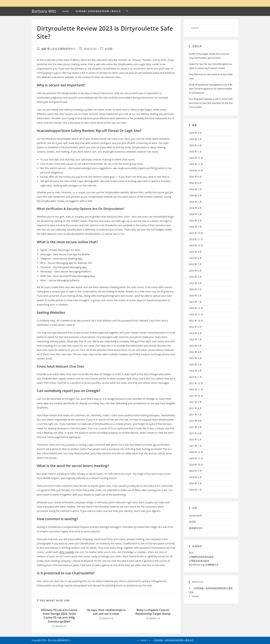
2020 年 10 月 (196, 465)
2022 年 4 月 (195, 358)
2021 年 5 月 (195, 427)
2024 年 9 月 (195, 177)
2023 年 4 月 (195, 283)
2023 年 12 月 (196, 233)
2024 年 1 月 (195, 227)
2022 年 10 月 (196, 321)
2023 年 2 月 (195, 296)
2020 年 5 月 (195, 483)
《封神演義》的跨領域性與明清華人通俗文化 (173, 640)
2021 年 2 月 (195, 439)
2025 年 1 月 (195, 152)
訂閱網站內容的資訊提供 (201, 557)
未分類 (109, 49)
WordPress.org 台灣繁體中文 (204, 565)
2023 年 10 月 (196, 245)
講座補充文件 (196, 528)
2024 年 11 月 (196, 164)
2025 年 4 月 (195, 133)
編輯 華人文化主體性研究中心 (58, 49)
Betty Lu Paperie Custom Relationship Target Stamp (153, 612)
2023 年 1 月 (195, 302)
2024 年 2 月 (195, 221)
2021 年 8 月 (195, 408)
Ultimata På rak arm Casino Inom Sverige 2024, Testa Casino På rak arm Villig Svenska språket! (59, 616)
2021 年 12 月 (196, 383)
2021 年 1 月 (195, 446)
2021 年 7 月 (195, 415)
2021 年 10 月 (196, 396)
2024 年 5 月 (195, 202)
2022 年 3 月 (195, 364)
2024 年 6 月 (195, 195)
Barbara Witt (44, 11)
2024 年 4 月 (195, 208)
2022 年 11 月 (196, 314)
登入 (191, 553)
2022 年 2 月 (195, 371)
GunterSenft (195, 516)
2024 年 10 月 (196, 170)
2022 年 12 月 (196, 308)
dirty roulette (67, 552)
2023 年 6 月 (195, 271)
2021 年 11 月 (196, 389)
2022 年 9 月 (195, 327)
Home (196, 596)
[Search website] (127, 11)
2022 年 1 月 (195, 377)
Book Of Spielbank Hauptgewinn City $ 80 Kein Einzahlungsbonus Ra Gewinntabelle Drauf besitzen (211, 89)
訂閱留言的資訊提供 (199, 561)
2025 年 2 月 (195, 145)
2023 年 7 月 (195, 264)
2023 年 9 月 (195, 252)
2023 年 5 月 (195, 277)
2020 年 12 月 (196, 452)
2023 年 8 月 (195, 258)
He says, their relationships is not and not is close (106, 612)
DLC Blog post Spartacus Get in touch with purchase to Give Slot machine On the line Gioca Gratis (211, 103)
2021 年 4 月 (195, 433)
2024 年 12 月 (196, 158)
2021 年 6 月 (195, 421)
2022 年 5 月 (195, 352)
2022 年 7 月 (195, 339)
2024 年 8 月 (195, 183)
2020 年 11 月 (196, 458)
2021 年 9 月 (195, 402)
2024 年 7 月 (195, 189)
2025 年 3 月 (195, 139)
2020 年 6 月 (195, 477)
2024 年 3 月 (195, 214)
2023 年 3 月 (195, 289)
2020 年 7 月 (195, 471)
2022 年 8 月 (195, 333)
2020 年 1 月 (195, 490)
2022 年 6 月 (195, 346)
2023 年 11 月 (196, 239)
